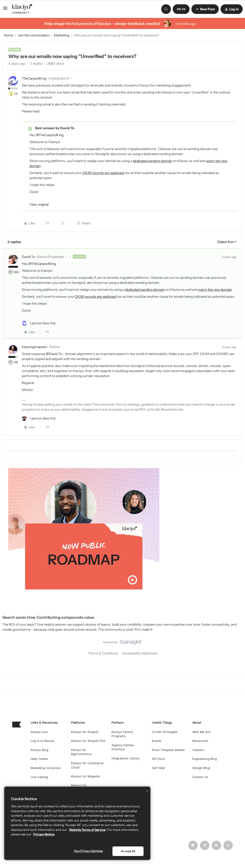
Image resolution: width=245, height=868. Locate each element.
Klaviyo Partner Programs (122, 734)
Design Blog (201, 768)
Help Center (39, 759)
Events (157, 741)
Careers (198, 750)
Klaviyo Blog (39, 750)
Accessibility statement (140, 653)
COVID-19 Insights (165, 732)
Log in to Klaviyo (43, 741)
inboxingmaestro (34, 347)
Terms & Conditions (103, 653)
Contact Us (200, 777)
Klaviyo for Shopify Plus (88, 741)
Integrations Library (125, 758)
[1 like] (39, 323)
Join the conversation (34, 35)
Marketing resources (46, 768)
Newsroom (200, 741)
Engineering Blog (205, 759)
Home (8, 35)
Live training (39, 777)
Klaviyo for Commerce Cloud (87, 765)
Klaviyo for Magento (86, 776)
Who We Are (201, 732)
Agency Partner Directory (123, 747)
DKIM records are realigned (103, 173)
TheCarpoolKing (34, 78)
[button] (5, 10)
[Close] (147, 791)
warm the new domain (215, 290)
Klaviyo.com (39, 732)
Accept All (128, 851)
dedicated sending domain (153, 161)
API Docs (159, 759)
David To (28, 257)
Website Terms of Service (87, 830)
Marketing (62, 35)
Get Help (158, 768)
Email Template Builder (168, 750)
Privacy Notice (44, 834)
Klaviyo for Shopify (85, 732)
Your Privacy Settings (88, 851)
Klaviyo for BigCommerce (81, 752)
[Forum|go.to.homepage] (22, 9)
